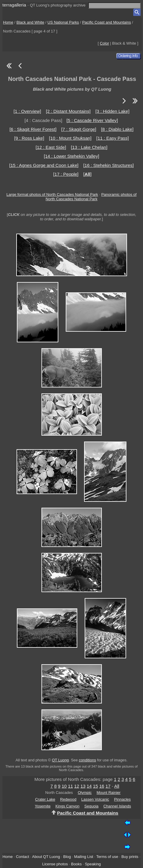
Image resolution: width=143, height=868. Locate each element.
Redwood (68, 799)
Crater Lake (45, 799)
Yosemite (43, 806)
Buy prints (130, 857)
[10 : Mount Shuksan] (70, 138)
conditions (87, 760)
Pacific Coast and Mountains (106, 22)
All (117, 786)
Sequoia (91, 806)
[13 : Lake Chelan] (89, 147)
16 (102, 786)
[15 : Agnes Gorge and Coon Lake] (44, 165)
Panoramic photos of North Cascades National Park (91, 197)
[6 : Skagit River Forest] (33, 129)
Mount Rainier (109, 793)
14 (89, 786)
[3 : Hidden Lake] (112, 111)
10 (64, 786)
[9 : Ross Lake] (29, 138)
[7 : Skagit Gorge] (79, 129)
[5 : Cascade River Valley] (92, 120)
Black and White (30, 22)
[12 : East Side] (51, 147)
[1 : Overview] (27, 111)
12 (77, 786)
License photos (55, 864)
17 (108, 786)
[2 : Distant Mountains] (68, 111)
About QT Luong (46, 857)
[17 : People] (66, 174)
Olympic (85, 793)
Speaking (93, 864)
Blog (67, 857)
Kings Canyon (67, 806)
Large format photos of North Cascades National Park (52, 194)
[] (87, 174)
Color (104, 43)
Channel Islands (117, 806)
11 (70, 786)
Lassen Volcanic (95, 799)
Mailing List (84, 857)
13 (83, 786)
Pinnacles (122, 799)
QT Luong (60, 760)
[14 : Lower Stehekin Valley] (71, 156)
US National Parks (63, 22)
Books (76, 864)
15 (95, 786)
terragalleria (14, 5)
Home (8, 22)
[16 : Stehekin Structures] (109, 165)
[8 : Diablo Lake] (117, 129)
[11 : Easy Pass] (113, 138)
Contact (23, 857)
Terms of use (107, 857)
